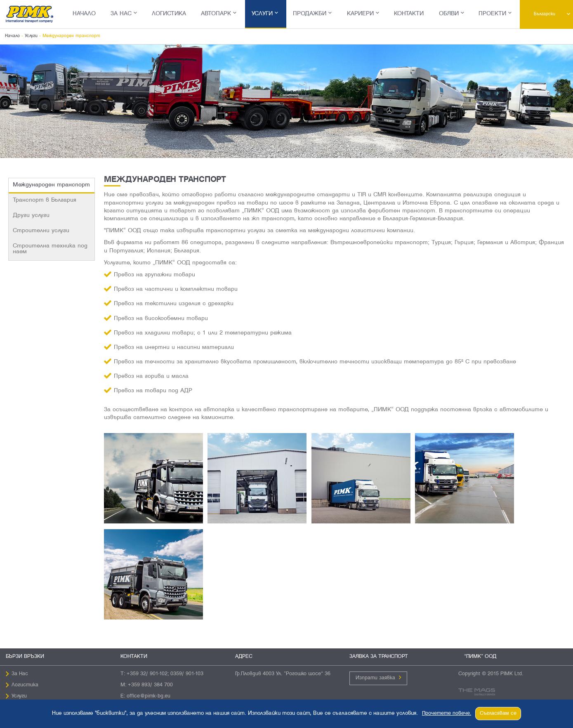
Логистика (169, 14)
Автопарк (216, 14)
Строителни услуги (41, 231)
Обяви (449, 14)
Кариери (360, 14)
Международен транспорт (51, 185)
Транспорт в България (45, 200)
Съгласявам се (498, 714)
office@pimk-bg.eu (149, 696)
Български (545, 14)
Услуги (262, 14)
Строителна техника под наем (50, 249)
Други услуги (31, 216)
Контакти (409, 14)
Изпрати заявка (375, 678)
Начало (84, 14)
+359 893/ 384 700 (150, 685)
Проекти (492, 14)
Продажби (310, 14)
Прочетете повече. (447, 714)
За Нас (121, 14)
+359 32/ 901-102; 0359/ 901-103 (165, 674)
